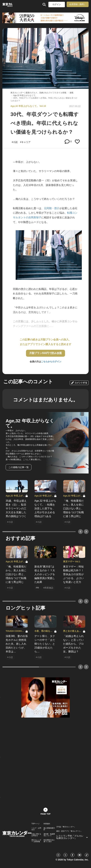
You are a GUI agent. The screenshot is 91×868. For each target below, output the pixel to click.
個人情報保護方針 (49, 829)
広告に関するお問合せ (36, 835)
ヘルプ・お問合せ (36, 829)
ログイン (57, 4)
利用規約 (47, 824)
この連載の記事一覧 (19, 467)
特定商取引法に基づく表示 (49, 841)
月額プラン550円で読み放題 (46, 353)
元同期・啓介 (52, 208)
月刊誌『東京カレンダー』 (66, 827)
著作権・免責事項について (49, 835)
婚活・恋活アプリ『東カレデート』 (69, 831)
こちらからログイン (51, 362)
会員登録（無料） (78, 4)
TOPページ (35, 824)
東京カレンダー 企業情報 (36, 841)
